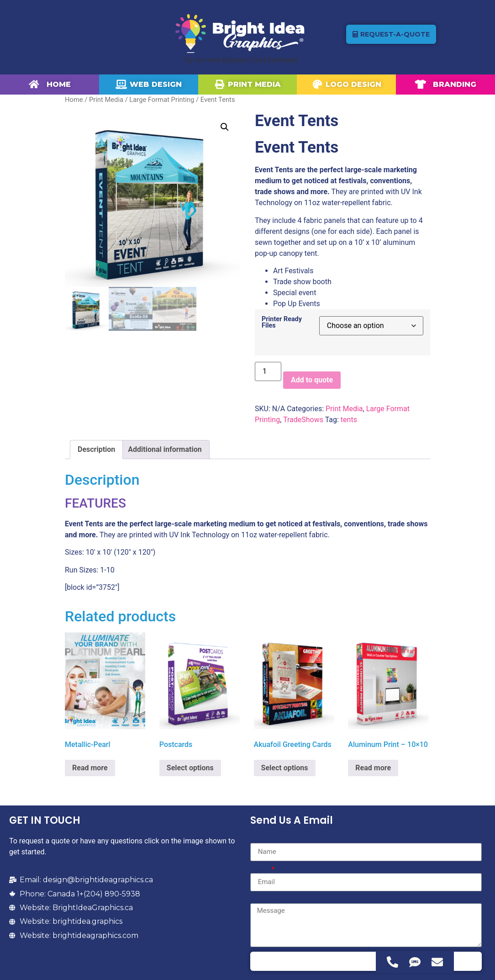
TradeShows (303, 420)
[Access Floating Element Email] (437, 962)
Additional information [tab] (165, 449)
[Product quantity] (268, 371)
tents (349, 420)
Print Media (106, 100)
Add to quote (312, 380)
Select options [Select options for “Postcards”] (190, 768)
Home (74, 100)
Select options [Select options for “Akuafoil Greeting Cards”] (285, 768)
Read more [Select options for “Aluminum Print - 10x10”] (373, 768)
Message (265, 900)
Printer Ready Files (282, 323)
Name (260, 839)
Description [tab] (96, 449)
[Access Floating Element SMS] (415, 962)
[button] (225, 127)
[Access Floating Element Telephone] (392, 962)
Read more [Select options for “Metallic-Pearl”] (90, 768)
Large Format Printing (162, 100)
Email (260, 869)
